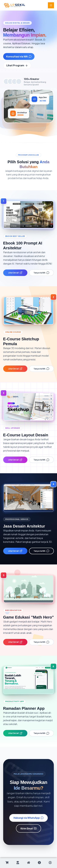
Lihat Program (17, 65)
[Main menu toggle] (51, 5)
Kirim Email (29, 828)
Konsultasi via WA (19, 56)
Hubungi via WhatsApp (29, 818)
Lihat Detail (15, 273)
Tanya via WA (41, 273)
